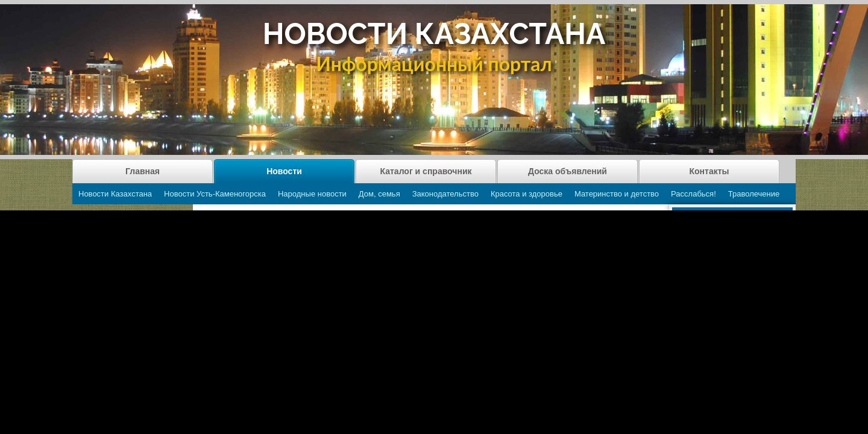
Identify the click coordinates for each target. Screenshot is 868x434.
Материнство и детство (617, 194)
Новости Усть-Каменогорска (215, 194)
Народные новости (312, 194)
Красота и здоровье (527, 194)
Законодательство (445, 194)
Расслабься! (693, 194)
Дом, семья (379, 194)
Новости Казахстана (115, 194)
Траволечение (754, 194)
